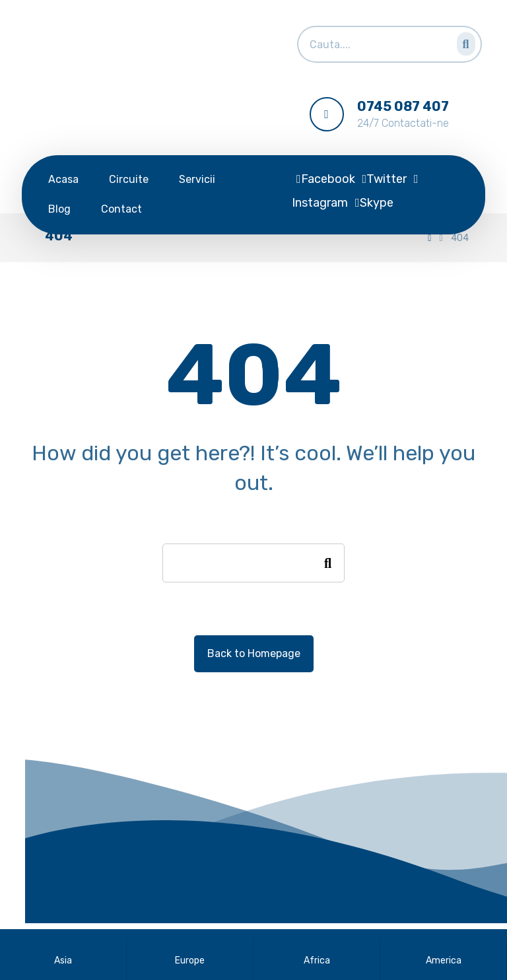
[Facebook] (326, 179)
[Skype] (374, 203)
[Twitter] (385, 179)
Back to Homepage (254, 653)
